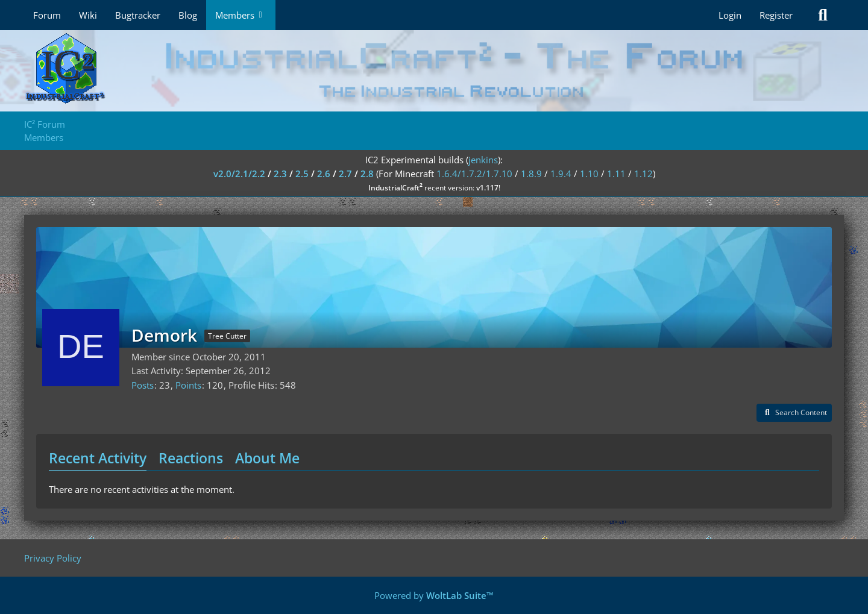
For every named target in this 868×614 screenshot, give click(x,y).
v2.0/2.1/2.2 (239, 174)
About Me (267, 458)
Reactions (191, 458)
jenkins (483, 160)
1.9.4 (561, 174)
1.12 (643, 174)
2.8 (367, 174)
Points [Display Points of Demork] (188, 385)
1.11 (616, 174)
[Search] (823, 15)
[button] (794, 413)
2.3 (280, 174)
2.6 (324, 174)
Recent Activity (98, 458)
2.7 (345, 174)
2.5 (302, 174)
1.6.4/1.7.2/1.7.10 (474, 174)
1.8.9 (531, 174)
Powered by (434, 595)
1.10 (589, 174)
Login (730, 15)
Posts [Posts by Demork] (143, 385)
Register (776, 15)
